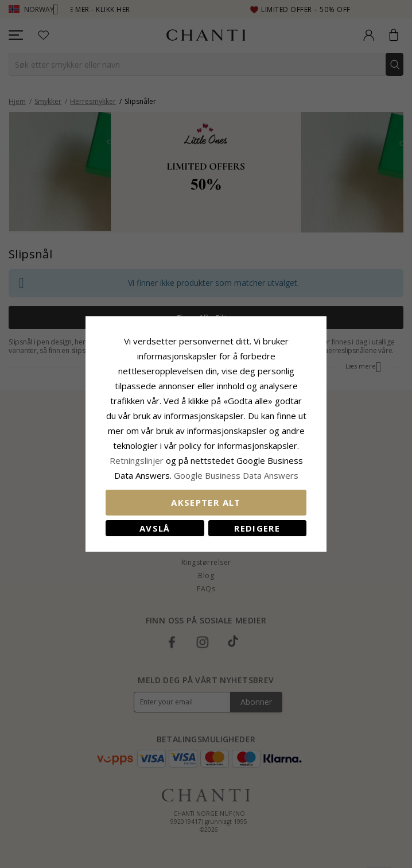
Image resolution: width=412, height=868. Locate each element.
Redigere (257, 528)
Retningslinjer (138, 460)
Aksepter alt (206, 502)
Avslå (155, 528)
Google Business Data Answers (236, 475)
